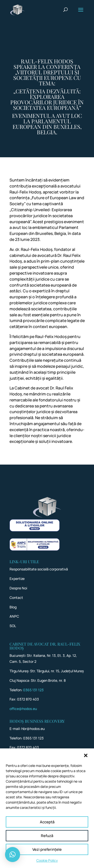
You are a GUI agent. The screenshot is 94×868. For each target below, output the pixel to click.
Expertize (17, 579)
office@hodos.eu (23, 709)
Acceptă (47, 828)
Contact (16, 598)
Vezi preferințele (47, 855)
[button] (86, 761)
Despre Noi (18, 588)
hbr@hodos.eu (33, 729)
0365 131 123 (33, 690)
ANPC (14, 616)
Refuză (47, 841)
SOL (13, 626)
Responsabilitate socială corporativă (39, 569)
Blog (13, 607)
